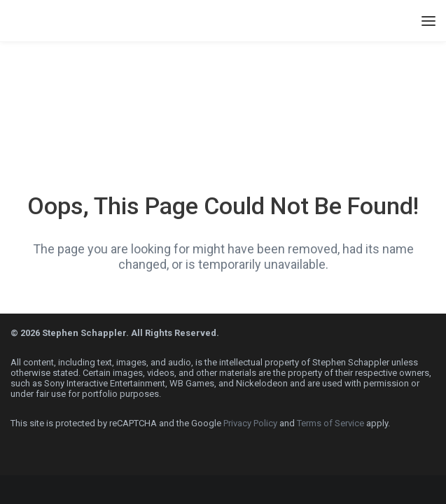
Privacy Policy (250, 423)
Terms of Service (330, 423)
